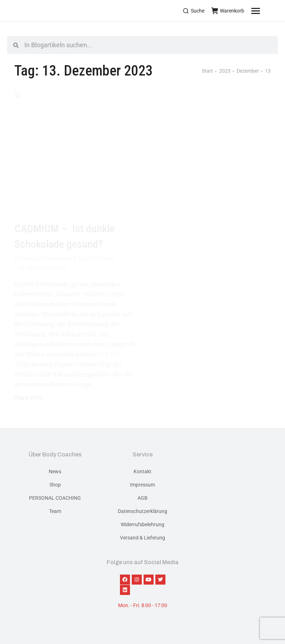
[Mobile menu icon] (265, 11)
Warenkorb (228, 11)
